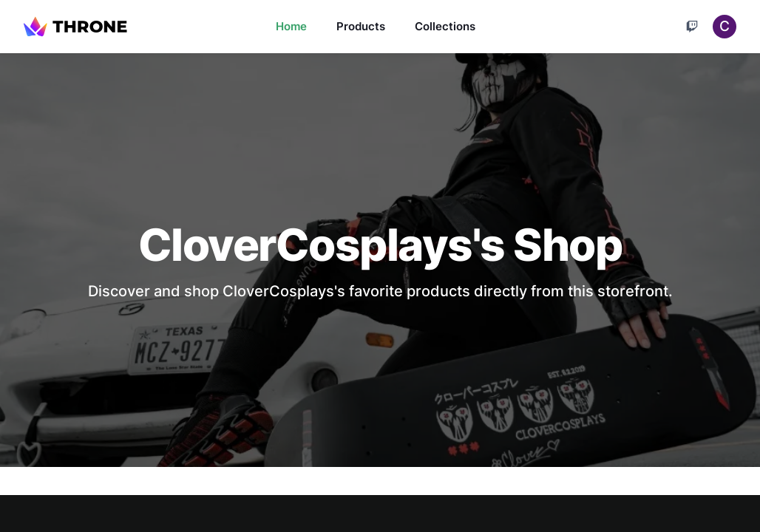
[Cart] (692, 27)
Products (361, 26)
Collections (445, 26)
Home (291, 26)
